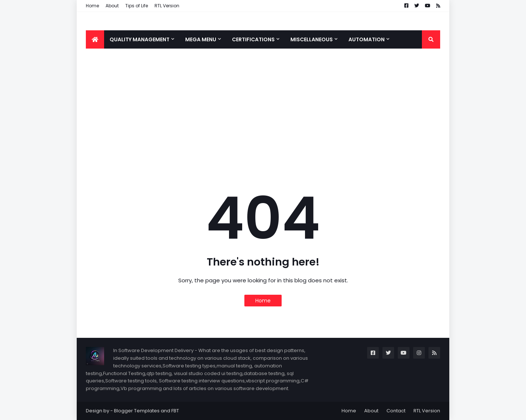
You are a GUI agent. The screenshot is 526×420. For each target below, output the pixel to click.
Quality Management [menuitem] (140, 39)
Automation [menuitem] (367, 39)
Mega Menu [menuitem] (201, 39)
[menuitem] (95, 39)
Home (92, 6)
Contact (396, 411)
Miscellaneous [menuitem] (312, 39)
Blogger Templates (137, 411)
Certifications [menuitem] (253, 39)
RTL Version (167, 6)
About (112, 6)
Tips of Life (137, 6)
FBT (175, 411)
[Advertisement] (263, 112)
